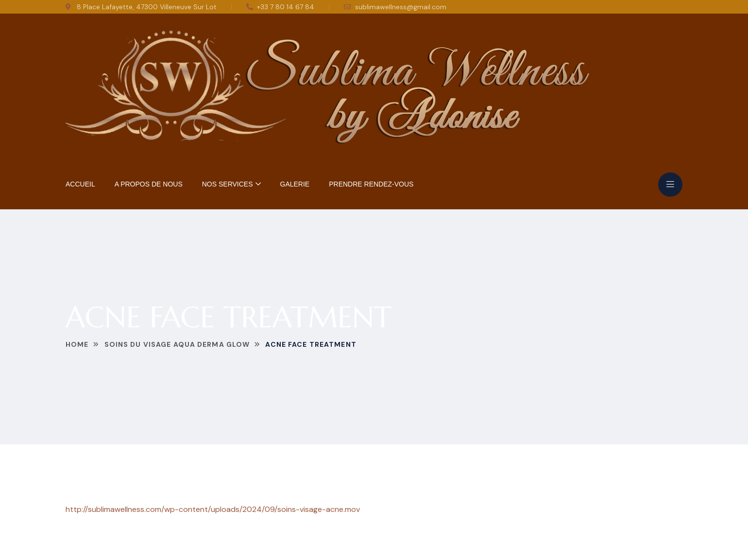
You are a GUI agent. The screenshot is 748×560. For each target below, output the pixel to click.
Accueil (80, 184)
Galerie (295, 184)
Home (77, 344)
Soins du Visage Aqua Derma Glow (177, 344)
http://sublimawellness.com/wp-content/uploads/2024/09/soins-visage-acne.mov (213, 509)
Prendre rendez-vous (371, 184)
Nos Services (228, 184)
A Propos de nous (149, 184)
